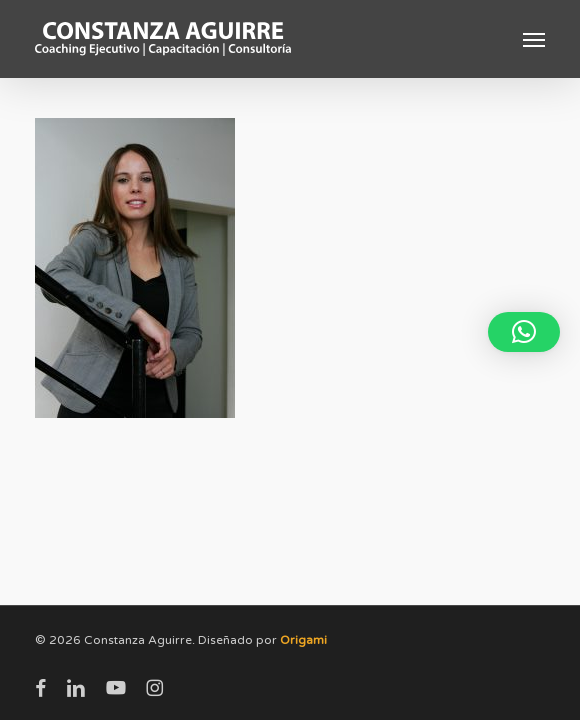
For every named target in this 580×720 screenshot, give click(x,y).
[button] (534, 39)
